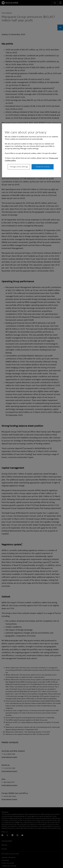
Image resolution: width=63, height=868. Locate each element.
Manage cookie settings (19, 167)
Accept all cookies (43, 167)
